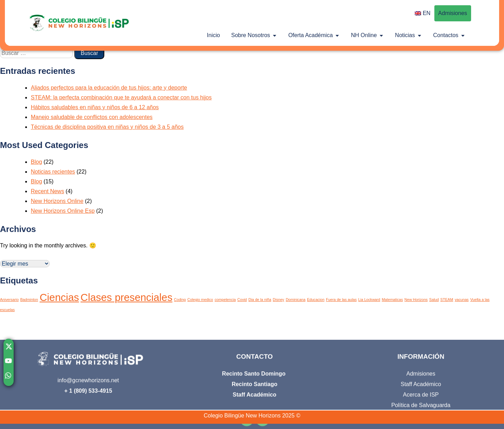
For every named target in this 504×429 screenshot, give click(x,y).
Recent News (47, 191)
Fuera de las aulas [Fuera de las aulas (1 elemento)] (341, 300)
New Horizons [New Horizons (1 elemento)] (416, 300)
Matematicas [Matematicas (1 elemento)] (392, 300)
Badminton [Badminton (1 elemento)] (29, 300)
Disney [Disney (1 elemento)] (278, 300)
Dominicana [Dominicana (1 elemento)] (295, 300)
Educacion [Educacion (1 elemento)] (316, 300)
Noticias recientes (53, 172)
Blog (36, 162)
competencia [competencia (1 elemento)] (225, 300)
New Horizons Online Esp (63, 211)
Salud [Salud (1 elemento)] (434, 300)
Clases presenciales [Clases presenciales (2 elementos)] (126, 297)
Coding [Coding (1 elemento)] (180, 300)
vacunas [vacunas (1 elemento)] (462, 300)
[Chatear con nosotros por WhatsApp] (8, 377)
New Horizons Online (57, 201)
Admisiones (453, 13)
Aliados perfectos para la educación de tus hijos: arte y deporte (109, 88)
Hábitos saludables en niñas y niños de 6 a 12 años (95, 107)
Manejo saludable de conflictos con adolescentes (92, 117)
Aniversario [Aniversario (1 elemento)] (9, 300)
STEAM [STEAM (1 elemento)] (447, 300)
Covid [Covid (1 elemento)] (242, 300)
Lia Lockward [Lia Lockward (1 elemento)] (369, 300)
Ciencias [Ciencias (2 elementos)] (59, 297)
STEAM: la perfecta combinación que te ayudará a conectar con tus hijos (121, 97)
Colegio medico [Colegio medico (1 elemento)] (200, 300)
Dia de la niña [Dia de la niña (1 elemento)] (260, 300)
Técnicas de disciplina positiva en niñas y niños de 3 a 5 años (107, 127)
